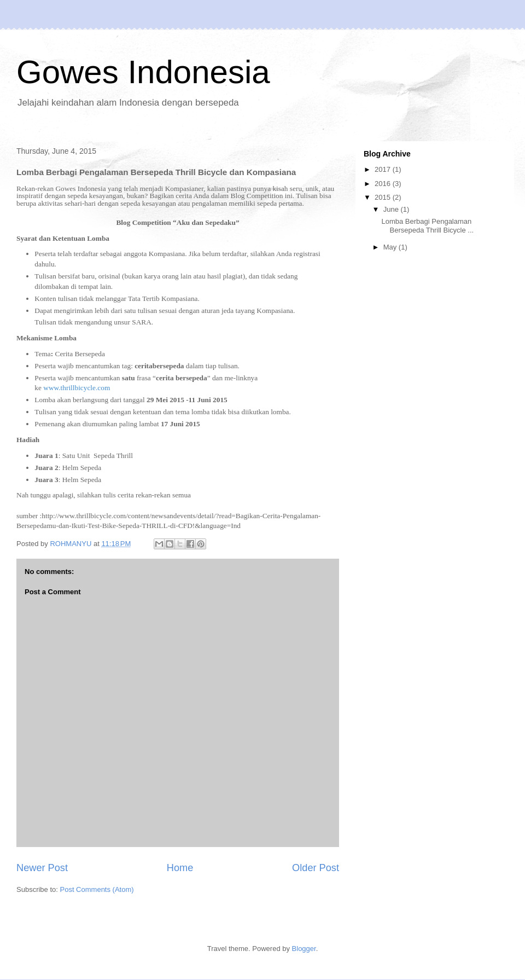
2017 (384, 169)
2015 (384, 197)
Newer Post (42, 868)
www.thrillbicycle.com (77, 388)
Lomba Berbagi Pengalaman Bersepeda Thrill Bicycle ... (427, 226)
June (392, 209)
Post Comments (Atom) (97, 889)
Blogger (304, 949)
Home (180, 868)
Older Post (316, 868)
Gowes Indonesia (143, 72)
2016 (384, 184)
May (391, 247)
